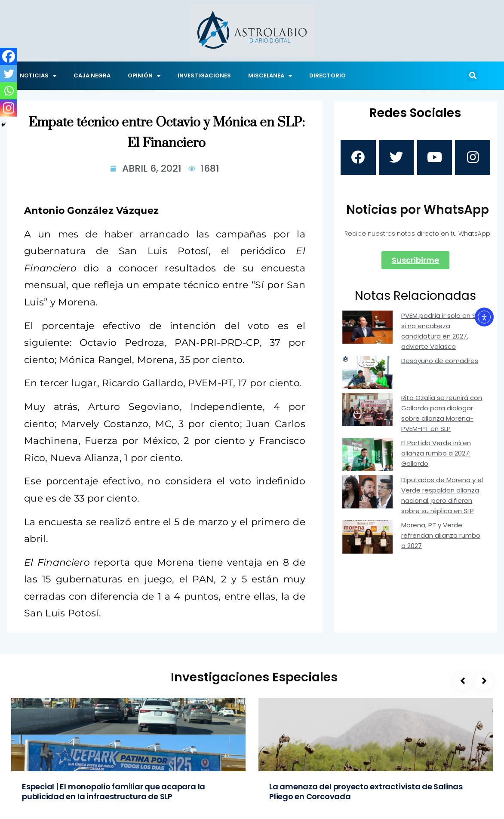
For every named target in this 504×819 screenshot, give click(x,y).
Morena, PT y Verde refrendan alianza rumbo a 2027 (441, 538)
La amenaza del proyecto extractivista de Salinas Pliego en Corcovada (366, 791)
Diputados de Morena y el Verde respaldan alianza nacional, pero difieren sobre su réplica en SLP (442, 498)
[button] (473, 76)
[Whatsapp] (9, 91)
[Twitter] (9, 74)
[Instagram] (9, 108)
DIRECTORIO (327, 75)
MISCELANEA (270, 76)
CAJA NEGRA (92, 75)
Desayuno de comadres (440, 363)
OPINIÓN (144, 76)
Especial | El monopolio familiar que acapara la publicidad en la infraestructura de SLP (114, 791)
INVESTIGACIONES (204, 75)
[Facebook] (9, 56)
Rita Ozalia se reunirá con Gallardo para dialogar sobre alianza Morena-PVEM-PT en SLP (442, 416)
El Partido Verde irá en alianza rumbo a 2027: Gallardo (436, 456)
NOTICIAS (38, 76)
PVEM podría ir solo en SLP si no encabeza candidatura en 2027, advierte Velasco (442, 334)
